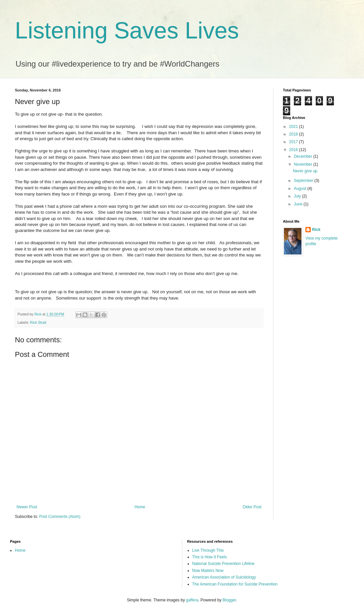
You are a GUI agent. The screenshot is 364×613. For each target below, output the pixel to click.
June (299, 204)
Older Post (252, 507)
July (298, 196)
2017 (294, 142)
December (304, 156)
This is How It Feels (210, 557)
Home (140, 507)
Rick (316, 230)
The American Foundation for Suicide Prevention (235, 584)
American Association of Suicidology (224, 577)
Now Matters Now (208, 571)
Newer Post (27, 507)
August (301, 189)
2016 (294, 150)
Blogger (229, 600)
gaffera (192, 600)
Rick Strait (38, 322)
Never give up (305, 171)
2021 (294, 127)
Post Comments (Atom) (60, 517)
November (304, 164)
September (304, 181)
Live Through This (208, 550)
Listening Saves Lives (127, 30)
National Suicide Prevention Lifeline (224, 564)
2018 (294, 134)
